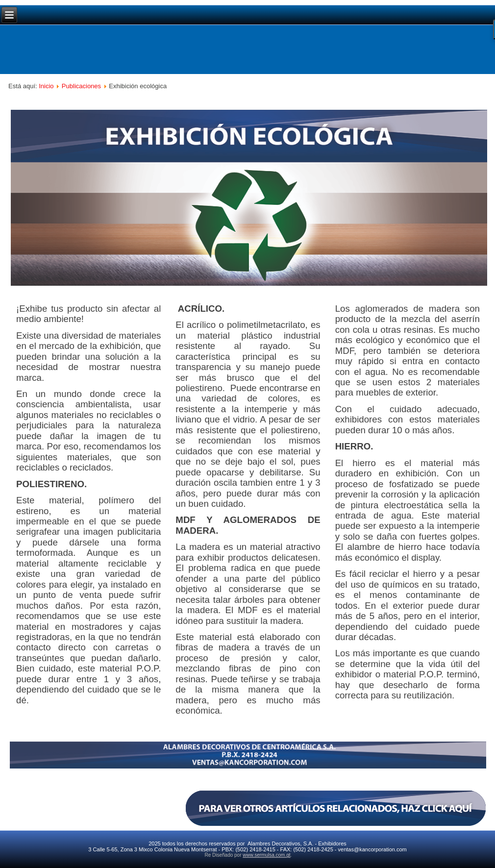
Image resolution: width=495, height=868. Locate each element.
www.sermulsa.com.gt (266, 855)
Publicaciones (81, 86)
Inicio (46, 86)
